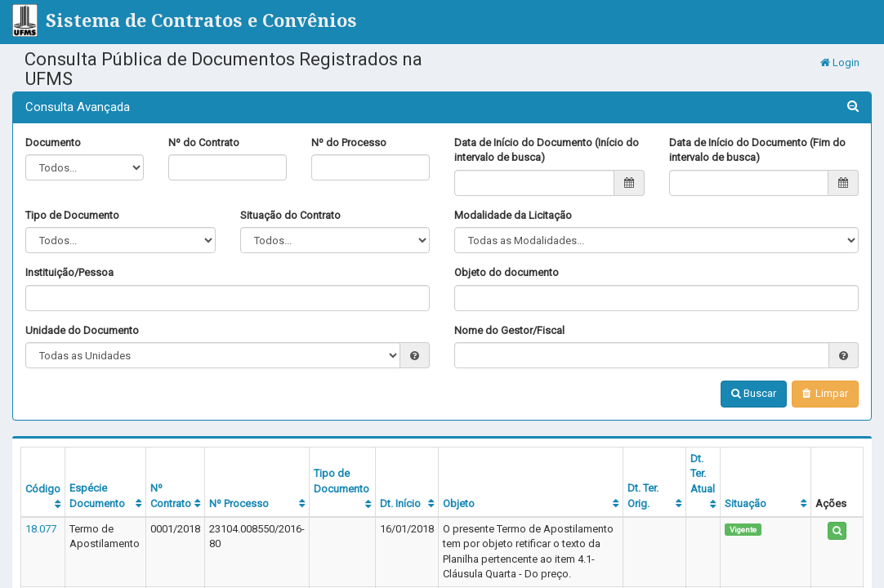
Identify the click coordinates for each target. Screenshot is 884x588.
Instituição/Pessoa (69, 272)
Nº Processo (239, 503)
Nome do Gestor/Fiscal (509, 330)
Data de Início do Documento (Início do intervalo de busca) (547, 150)
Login (840, 62)
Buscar (754, 393)
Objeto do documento (507, 272)
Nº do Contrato (204, 143)
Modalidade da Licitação (513, 215)
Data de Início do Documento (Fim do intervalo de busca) (757, 150)
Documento (53, 143)
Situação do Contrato (290, 215)
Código (43, 489)
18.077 (41, 529)
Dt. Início (400, 503)
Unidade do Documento (82, 330)
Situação (746, 503)
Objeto (459, 503)
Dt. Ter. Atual (703, 474)
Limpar (825, 393)
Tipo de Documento (72, 215)
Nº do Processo (349, 143)
